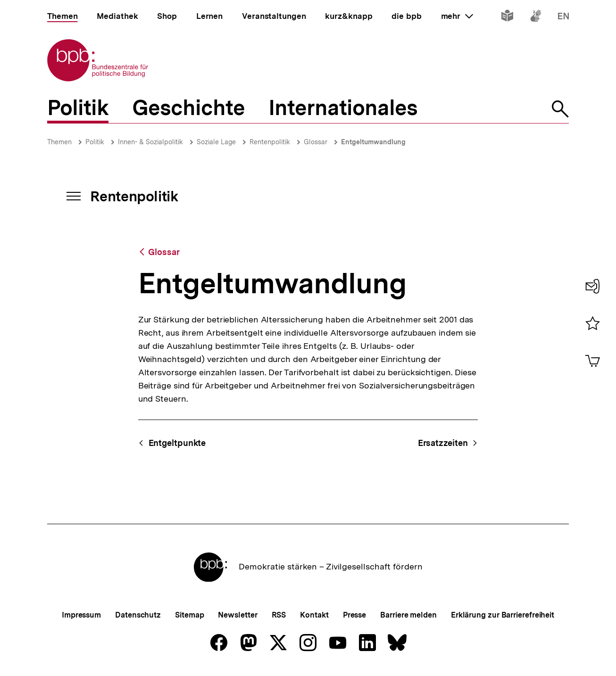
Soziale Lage (216, 142)
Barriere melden (408, 615)
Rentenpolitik (270, 142)
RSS (279, 615)
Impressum (81, 615)
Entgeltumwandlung (373, 142)
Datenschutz (138, 615)
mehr (457, 16)
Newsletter (237, 615)
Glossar (316, 142)
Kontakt (314, 615)
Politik (95, 142)
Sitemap (189, 615)
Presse (354, 615)
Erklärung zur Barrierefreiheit (503, 615)
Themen (59, 142)
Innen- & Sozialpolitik (150, 142)
